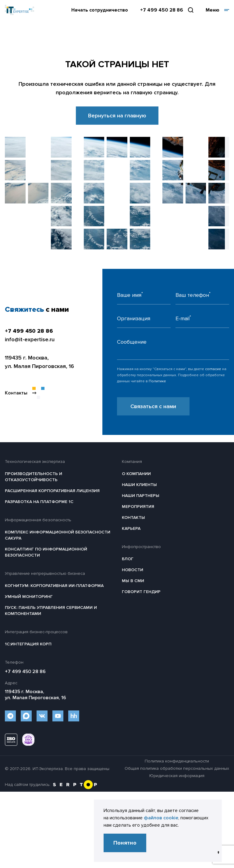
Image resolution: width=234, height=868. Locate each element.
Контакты (133, 517)
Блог (128, 559)
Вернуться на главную (117, 116)
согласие (213, 369)
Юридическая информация (177, 776)
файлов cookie (161, 818)
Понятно (125, 843)
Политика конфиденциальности (177, 761)
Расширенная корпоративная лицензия (52, 491)
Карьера (131, 528)
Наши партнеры (141, 496)
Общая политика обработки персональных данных (177, 768)
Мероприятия (138, 507)
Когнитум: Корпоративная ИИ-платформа (54, 586)
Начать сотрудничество (100, 10)
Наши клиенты (139, 485)
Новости (133, 570)
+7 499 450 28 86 (162, 10)
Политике (157, 381)
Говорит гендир (141, 592)
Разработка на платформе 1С (39, 502)
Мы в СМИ (133, 581)
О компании (136, 474)
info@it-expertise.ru (30, 339)
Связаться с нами (153, 406)
